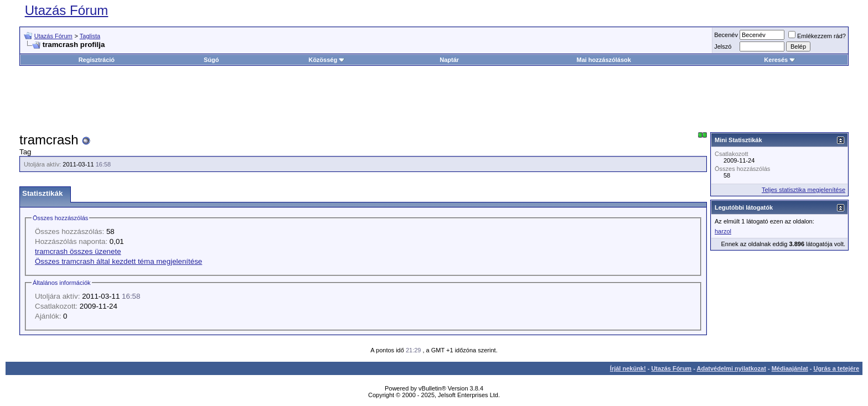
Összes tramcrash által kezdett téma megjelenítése (118, 261)
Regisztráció (97, 60)
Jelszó (723, 46)
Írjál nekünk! (628, 368)
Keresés (780, 60)
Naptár (449, 60)
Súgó (211, 60)
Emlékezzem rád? (817, 36)
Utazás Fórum (67, 10)
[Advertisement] (434, 99)
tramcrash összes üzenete (78, 251)
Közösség (327, 60)
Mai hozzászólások (603, 60)
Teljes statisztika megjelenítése (804, 190)
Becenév (726, 35)
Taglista (90, 36)
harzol (723, 231)
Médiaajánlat (790, 368)
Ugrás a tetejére (836, 368)
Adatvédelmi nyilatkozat (732, 368)
